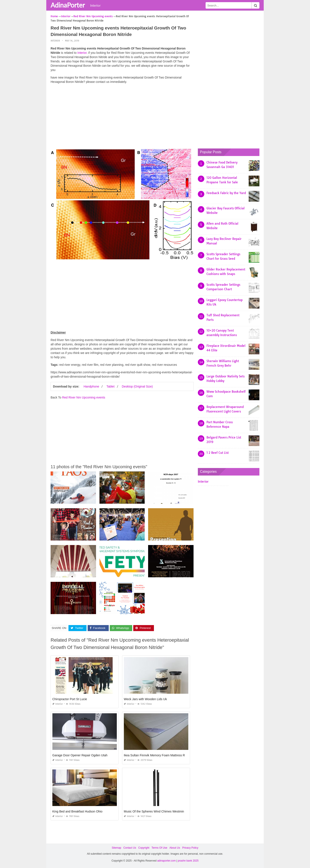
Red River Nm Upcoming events (84, 397)
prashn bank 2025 (188, 861)
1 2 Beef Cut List (218, 453)
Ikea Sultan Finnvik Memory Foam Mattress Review (158, 755)
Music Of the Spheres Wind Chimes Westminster (156, 811)
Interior (95, 5)
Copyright (144, 848)
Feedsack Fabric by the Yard (226, 193)
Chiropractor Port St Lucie (70, 699)
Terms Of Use (159, 848)
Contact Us (130, 848)
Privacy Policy (190, 848)
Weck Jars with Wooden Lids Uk (145, 699)
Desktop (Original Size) (137, 386)
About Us (175, 848)
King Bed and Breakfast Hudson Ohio (77, 811)
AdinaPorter (68, 5)
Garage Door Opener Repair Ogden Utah (80, 755)
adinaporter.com (166, 861)
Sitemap (116, 848)
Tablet (110, 386)
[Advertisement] (122, 117)
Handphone (91, 386)
